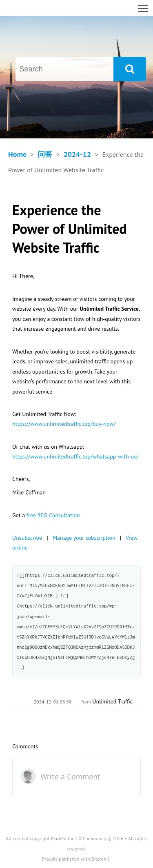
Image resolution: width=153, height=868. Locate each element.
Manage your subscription (84, 538)
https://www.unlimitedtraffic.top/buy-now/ (64, 424)
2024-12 (77, 154)
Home (17, 154)
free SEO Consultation (53, 515)
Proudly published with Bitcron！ (77, 859)
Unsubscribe (27, 538)
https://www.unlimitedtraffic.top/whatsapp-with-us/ (75, 456)
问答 (45, 154)
